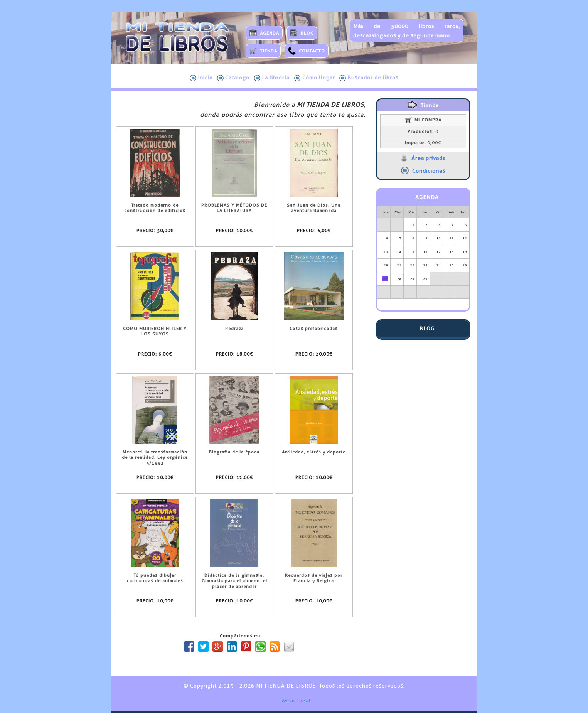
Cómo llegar (315, 78)
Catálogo (233, 78)
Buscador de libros (369, 78)
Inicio (201, 78)
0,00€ (423, 143)
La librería (272, 78)
